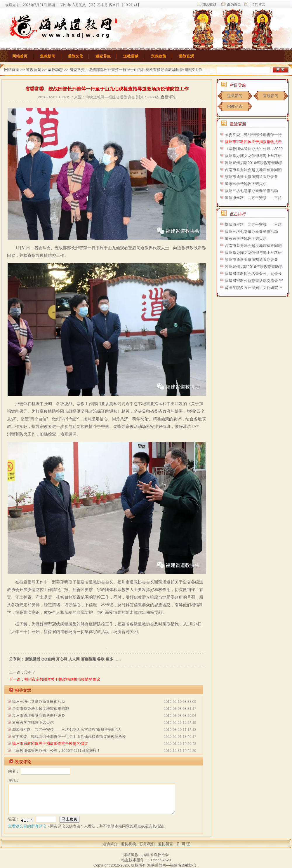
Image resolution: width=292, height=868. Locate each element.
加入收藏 (209, 4)
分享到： (17, 659)
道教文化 (75, 56)
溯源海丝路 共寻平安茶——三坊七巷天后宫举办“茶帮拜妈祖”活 (66, 730)
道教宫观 (186, 56)
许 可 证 (183, 844)
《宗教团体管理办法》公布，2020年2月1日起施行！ (56, 751)
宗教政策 (159, 56)
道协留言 (166, 844)
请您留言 (258, 4)
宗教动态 (55, 70)
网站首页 (20, 56)
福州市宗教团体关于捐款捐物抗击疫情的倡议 (50, 744)
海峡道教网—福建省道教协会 (172, 865)
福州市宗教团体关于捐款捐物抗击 (253, 142)
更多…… (113, 659)
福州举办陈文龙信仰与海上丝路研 (253, 156)
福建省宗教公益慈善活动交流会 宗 (254, 281)
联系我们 (147, 844)
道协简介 (110, 844)
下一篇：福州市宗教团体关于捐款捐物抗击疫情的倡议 (55, 679)
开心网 (62, 659)
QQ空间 (48, 659)
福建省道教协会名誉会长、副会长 (253, 274)
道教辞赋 (131, 56)
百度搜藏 (88, 659)
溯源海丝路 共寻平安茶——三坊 (253, 198)
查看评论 (168, 97)
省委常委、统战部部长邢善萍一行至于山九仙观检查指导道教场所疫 (69, 737)
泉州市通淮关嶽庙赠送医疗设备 (39, 716)
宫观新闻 (271, 96)
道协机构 (128, 844)
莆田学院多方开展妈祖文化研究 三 (254, 288)
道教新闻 (48, 56)
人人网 (74, 659)
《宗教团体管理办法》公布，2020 (254, 149)
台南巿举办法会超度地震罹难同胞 (40, 708)
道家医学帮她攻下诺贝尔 (33, 723)
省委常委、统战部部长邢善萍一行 (253, 135)
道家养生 (103, 56)
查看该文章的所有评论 (27, 826)
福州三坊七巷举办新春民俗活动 (39, 701)
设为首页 (234, 4)
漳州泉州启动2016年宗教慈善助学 (254, 163)
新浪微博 (33, 659)
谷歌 (101, 659)
